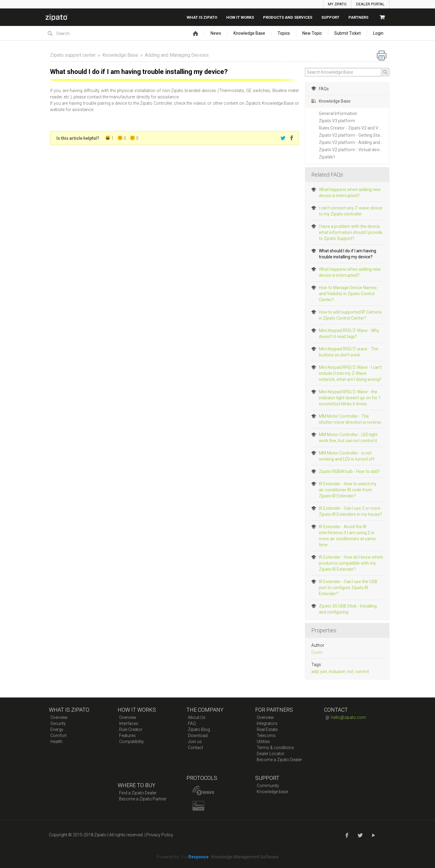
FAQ (192, 723)
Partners (358, 17)
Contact (195, 748)
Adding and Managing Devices (177, 55)
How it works (240, 17)
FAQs (320, 89)
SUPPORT (330, 17)
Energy (57, 729)
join (324, 672)
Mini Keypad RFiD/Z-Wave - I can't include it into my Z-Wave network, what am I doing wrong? (350, 373)
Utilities (263, 742)
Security (58, 723)
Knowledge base (272, 792)
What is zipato (202, 17)
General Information (338, 113)
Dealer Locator (271, 754)
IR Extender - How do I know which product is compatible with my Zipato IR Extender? (351, 563)
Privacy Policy (160, 835)
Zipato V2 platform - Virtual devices (352, 150)
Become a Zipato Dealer (279, 760)
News (216, 33)
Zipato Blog (199, 729)
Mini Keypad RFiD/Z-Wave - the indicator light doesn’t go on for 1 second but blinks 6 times (350, 398)
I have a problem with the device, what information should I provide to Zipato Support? (351, 232)
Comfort (59, 736)
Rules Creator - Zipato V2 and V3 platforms (354, 128)
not (350, 672)
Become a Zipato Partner (143, 799)
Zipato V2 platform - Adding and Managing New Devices (354, 142)
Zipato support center (73, 55)
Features (127, 736)
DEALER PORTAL (370, 4)
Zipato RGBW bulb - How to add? (349, 471)
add (315, 672)
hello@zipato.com (349, 717)
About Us (197, 717)
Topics (284, 33)
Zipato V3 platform (337, 121)
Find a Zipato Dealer (138, 793)
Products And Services (288, 17)
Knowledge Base (249, 33)
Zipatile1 (327, 157)
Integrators (267, 723)
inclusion (337, 672)
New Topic (312, 33)
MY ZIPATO (337, 4)
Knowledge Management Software (245, 857)
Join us (195, 742)
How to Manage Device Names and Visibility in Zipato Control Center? (348, 294)
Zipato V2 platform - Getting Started (353, 135)
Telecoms (266, 736)
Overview (59, 717)
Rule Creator (131, 729)
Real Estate (267, 729)
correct (362, 672)
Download (198, 736)
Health (56, 742)
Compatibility (132, 742)
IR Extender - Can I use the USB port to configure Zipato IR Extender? (348, 588)
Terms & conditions (275, 748)
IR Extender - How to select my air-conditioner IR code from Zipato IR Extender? (348, 490)
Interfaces (129, 723)
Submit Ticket (348, 33)
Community (268, 786)
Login (378, 33)
